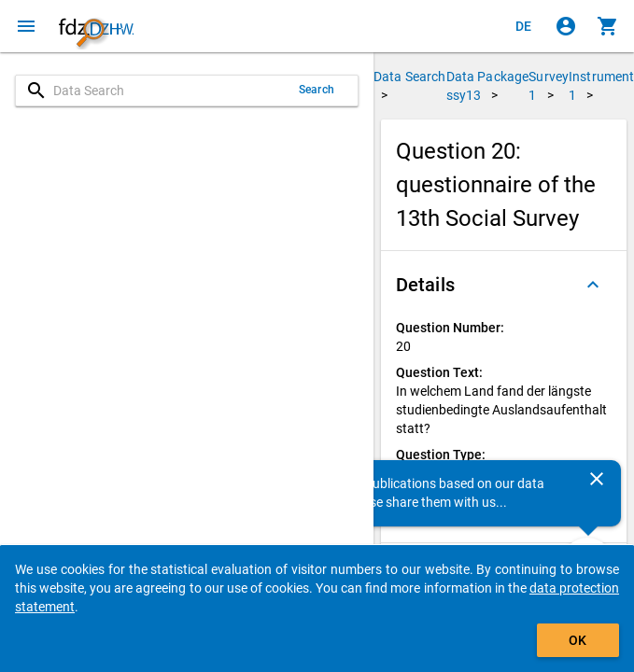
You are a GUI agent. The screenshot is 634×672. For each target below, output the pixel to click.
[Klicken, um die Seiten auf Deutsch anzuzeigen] (524, 26)
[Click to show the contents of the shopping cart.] (608, 26)
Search (317, 90)
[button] (504, 285)
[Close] (597, 479)
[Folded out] (593, 285)
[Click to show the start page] (96, 26)
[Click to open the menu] (26, 26)
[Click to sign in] (566, 26)
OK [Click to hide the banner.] (578, 640)
